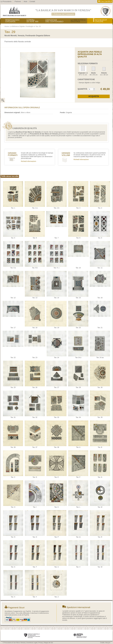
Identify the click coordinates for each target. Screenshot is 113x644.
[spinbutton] (91, 89)
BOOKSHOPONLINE (101, 21)
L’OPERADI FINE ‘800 (32, 21)
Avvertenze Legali (32, 643)
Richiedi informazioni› (29, 161)
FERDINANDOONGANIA (12, 21)
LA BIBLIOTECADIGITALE (78, 21)
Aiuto (26, 1)
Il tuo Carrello (105, 1)
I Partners (18, 1)
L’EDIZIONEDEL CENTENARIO (54, 21)
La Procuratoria (6, 1)
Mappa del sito (48, 643)
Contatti (32, 1)
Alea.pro (108, 643)
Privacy (41, 643)
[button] (94, 88)
